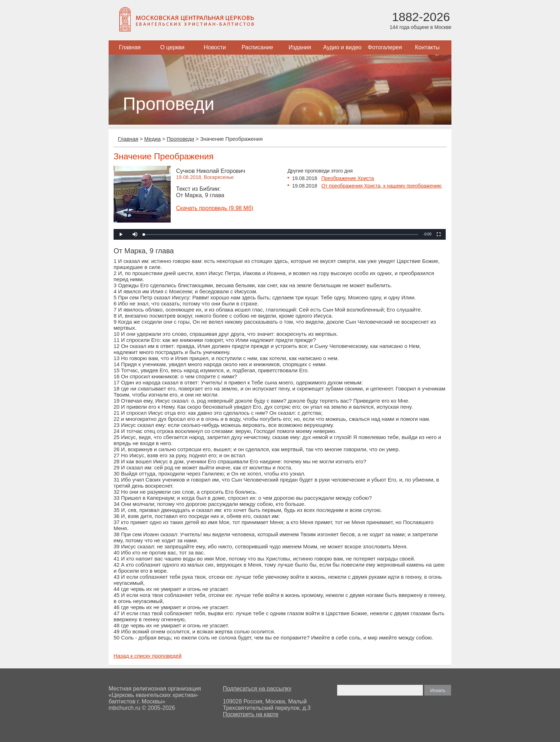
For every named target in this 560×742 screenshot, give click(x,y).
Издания (300, 47)
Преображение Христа (348, 178)
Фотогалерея (385, 47)
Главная (130, 47)
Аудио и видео (342, 47)
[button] (135, 234)
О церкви (172, 47)
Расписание (257, 47)
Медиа (152, 139)
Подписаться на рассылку (257, 689)
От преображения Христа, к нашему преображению (382, 186)
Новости (215, 47)
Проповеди (181, 139)
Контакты (427, 47)
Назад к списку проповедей (147, 656)
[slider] (281, 235)
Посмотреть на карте (251, 714)
